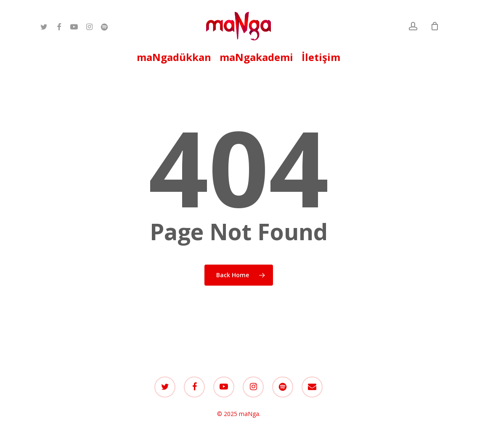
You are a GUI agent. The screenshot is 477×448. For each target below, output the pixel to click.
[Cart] (435, 26)
